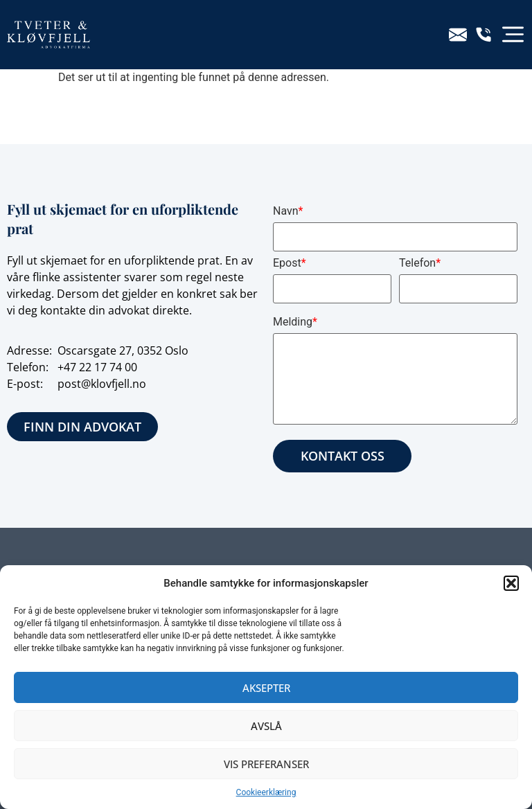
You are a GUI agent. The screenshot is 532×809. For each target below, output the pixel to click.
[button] (511, 583)
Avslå (266, 726)
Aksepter (266, 688)
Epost (290, 263)
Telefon (420, 263)
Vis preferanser (266, 764)
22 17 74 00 (108, 367)
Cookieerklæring (266, 792)
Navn (288, 211)
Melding (295, 322)
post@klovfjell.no (102, 384)
